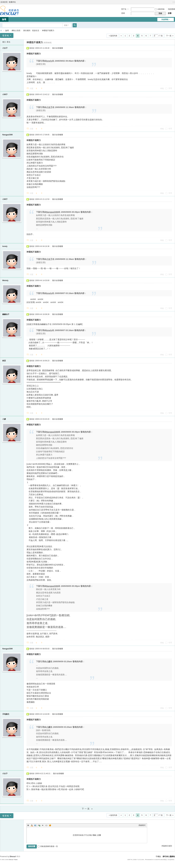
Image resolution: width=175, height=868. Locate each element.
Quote (43, 825)
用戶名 (124, 9)
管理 (169, 88)
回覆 (32, 89)
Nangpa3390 (8, 135)
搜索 (66, 25)
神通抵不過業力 (48, 31)
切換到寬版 (174, 2)
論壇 (7, 31)
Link (39, 825)
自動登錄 (160, 9)
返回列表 (114, 36)
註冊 (170, 13)
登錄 (94, 835)
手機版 (158, 857)
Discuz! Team (13, 859)
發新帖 (6, 35)
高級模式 (142, 825)
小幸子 (5, 94)
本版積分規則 (167, 846)
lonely (5, 246)
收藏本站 (12, 2)
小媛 (4, 419)
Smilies (50, 825)
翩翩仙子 (6, 314)
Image (35, 825)
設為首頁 (4, 2)
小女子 (5, 48)
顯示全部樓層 (58, 48)
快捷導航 (165, 19)
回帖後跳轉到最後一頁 (48, 846)
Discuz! (13, 857)
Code (46, 825)
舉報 (162, 89)
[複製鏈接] (47, 43)
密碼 (123, 13)
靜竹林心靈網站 (1, 31)
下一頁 (169, 36)
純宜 (4, 361)
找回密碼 (171, 9)
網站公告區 (16, 31)
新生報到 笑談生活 (31, 31)
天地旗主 (6, 714)
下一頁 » (88, 809)
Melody (5, 280)
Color (32, 825)
